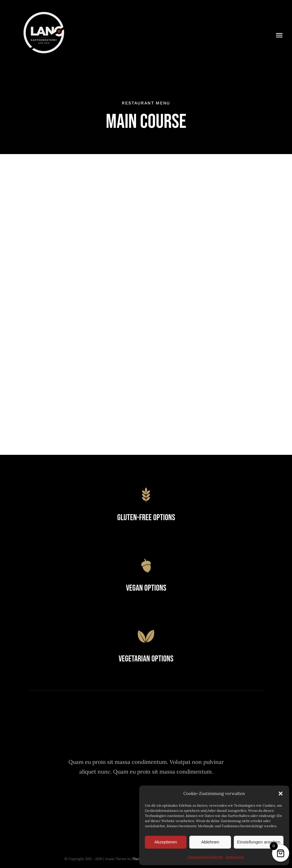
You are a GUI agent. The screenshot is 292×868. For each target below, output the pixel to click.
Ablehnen (210, 842)
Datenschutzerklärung (205, 857)
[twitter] (130, 800)
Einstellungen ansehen (259, 842)
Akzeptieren (166, 842)
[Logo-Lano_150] (44, 14)
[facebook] (115, 800)
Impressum (235, 857)
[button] (281, 794)
